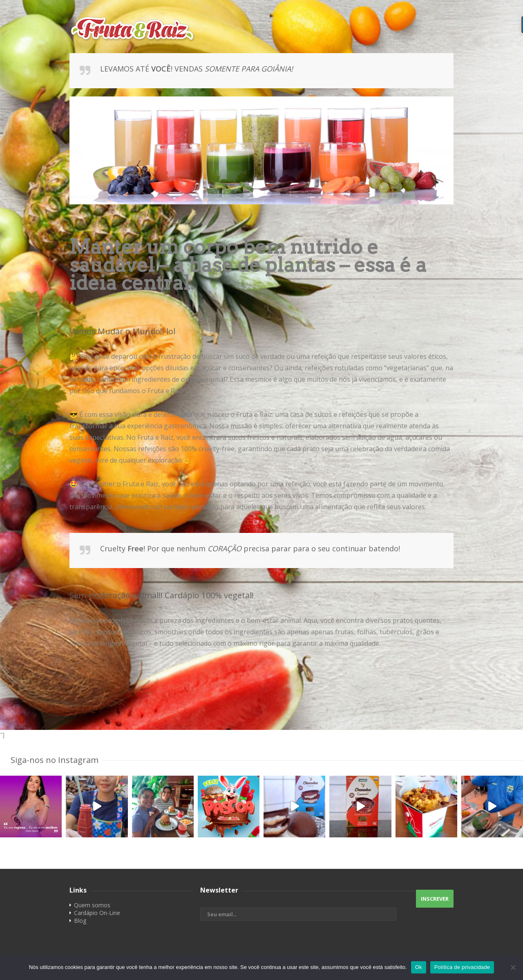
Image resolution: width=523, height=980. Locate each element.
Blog (80, 921)
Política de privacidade (462, 967)
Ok (419, 967)
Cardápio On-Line (97, 913)
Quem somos (92, 905)
